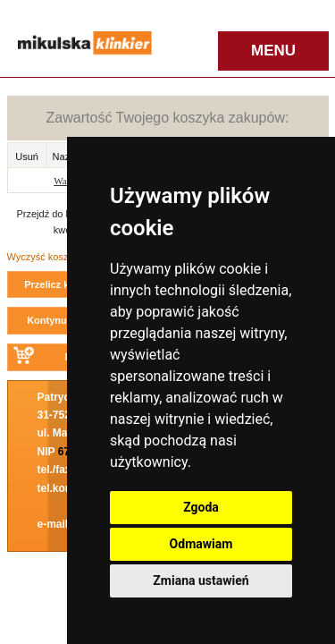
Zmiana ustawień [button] (201, 580)
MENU (273, 51)
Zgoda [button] (201, 507)
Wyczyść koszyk (43, 257)
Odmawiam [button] (201, 544)
